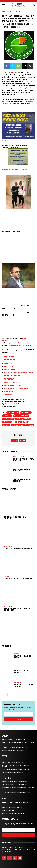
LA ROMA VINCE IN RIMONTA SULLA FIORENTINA (15, 748)
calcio (18, 419)
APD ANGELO (8, 360)
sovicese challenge (18, 425)
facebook (27, 419)
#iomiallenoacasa (13, 413)
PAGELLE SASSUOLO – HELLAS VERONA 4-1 (13, 750)
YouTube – (18, 343)
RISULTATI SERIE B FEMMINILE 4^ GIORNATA (22, 657)
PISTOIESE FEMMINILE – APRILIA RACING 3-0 (14, 740)
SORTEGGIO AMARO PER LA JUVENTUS (12, 745)
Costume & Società (20, 457)
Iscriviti (19, 719)
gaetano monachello (10, 422)
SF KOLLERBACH (10, 392)
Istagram (10, 343)
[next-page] (6, 695)
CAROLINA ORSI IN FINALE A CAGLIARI (12, 808)
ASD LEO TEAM (9, 366)
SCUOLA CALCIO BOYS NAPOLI (14, 385)
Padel (15, 668)
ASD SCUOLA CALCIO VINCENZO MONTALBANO (18, 373)
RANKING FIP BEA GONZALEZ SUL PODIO (13, 813)
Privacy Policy (22, 863)
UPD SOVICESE (9, 395)
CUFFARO (15, 360)
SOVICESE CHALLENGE (11, 72)
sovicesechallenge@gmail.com (21, 345)
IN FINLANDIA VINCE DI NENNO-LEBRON (12, 805)
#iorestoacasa (26, 413)
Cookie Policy (31, 863)
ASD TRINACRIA (9, 379)
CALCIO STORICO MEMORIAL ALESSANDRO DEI (22, 470)
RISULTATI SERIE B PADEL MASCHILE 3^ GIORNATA (23, 685)
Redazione (8, 863)
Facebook (25, 343)
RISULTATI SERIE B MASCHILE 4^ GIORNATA (22, 671)
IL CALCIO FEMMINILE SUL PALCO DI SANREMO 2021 (16, 770)
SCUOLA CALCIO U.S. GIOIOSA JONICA (16, 388)
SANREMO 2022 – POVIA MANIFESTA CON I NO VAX (15, 763)
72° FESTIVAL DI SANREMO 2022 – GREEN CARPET (15, 760)
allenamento (7, 416)
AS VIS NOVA (8, 363)
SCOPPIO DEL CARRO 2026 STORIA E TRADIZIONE (24, 460)
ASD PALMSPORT (10, 369)
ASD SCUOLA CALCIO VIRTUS (13, 376)
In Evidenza (17, 467)
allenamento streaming (21, 416)
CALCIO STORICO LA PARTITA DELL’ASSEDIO (22, 480)
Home (4, 11)
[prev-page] (3, 695)
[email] (18, 714)
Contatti (15, 863)
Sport (10, 11)
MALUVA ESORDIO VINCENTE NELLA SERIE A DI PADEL (16, 793)
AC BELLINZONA (9, 357)
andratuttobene (8, 419)
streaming (30, 425)
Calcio (17, 11)
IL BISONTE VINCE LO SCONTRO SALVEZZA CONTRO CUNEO (17, 609)
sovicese (6, 425)
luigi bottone (23, 422)
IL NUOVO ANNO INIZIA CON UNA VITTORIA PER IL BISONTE (18, 790)
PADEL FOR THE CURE (8, 811)
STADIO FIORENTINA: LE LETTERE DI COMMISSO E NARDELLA (18, 742)
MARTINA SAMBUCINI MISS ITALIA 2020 (12, 772)
